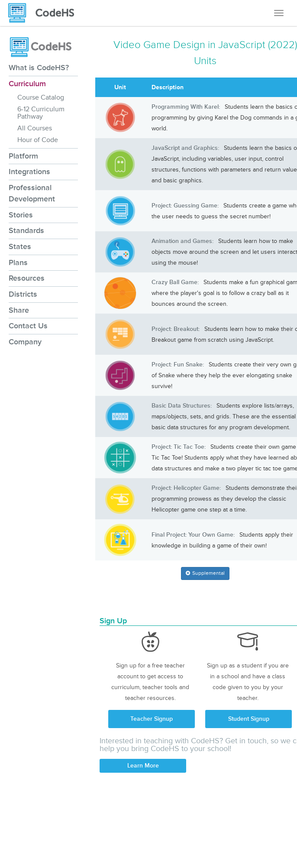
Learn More (143, 766)
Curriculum (27, 84)
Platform (23, 156)
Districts (23, 294)
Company (25, 342)
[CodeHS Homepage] (45, 13)
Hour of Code (38, 140)
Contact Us (28, 326)
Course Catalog (41, 97)
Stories (21, 215)
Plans (18, 262)
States (20, 246)
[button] (205, 573)
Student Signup (249, 719)
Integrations (29, 172)
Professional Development (32, 193)
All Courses (35, 128)
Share (19, 310)
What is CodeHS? (39, 68)
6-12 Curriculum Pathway (41, 113)
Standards (26, 230)
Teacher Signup (152, 719)
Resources (27, 278)
